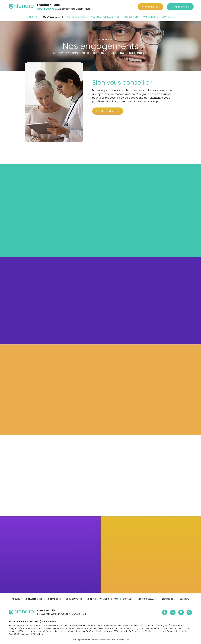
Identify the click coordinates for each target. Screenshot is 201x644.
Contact (128, 599)
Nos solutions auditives (105, 17)
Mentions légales (147, 599)
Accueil (16, 599)
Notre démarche (77, 17)
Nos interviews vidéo (98, 599)
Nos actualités (74, 599)
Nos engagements (52, 17)
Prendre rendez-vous (108, 111)
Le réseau (185, 599)
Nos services (131, 17)
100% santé (169, 17)
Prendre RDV (150, 7)
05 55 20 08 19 (180, 7)
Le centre (32, 17)
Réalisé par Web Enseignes (85, 640)
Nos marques (54, 599)
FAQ (116, 599)
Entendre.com (168, 599)
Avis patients (150, 17)
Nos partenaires (33, 599)
